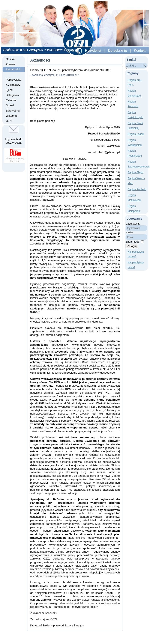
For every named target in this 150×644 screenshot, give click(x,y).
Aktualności (13, 69)
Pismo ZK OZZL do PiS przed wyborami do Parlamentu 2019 (71, 70)
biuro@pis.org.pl (109, 152)
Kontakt (140, 51)
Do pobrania (118, 51)
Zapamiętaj (132, 242)
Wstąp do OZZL (12, 118)
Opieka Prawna (10, 62)
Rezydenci (93, 51)
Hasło (129, 232)
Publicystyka (13, 80)
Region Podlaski (137, 189)
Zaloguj (132, 246)
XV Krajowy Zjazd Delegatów (13, 90)
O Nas (73, 51)
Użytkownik (133, 224)
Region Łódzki (136, 134)
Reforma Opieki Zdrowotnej (13, 105)
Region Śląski (136, 172)
